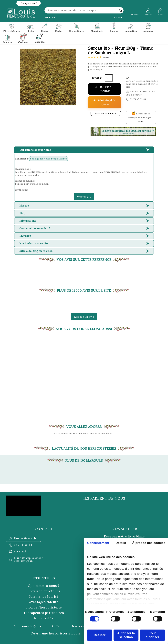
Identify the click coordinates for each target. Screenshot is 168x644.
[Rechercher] (84, 10)
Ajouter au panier (105, 89)
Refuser (100, 635)
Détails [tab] (121, 543)
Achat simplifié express (105, 102)
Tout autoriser (152, 635)
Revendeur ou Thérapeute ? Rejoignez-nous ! (141, 117)
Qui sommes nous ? (44, 586)
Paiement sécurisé (44, 596)
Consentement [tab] (98, 543)
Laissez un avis (84, 317)
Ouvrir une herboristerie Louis (55, 633)
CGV (56, 626)
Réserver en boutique (106, 113)
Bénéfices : (22, 159)
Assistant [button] (50, 17)
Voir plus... (84, 197)
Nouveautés (44, 618)
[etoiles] (99, 58)
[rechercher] (121, 11)
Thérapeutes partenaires (44, 613)
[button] (29, 3)
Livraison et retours (44, 591)
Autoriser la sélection (126, 635)
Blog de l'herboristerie (44, 607)
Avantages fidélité (44, 602)
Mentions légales (27, 626)
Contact (119, 17)
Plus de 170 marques (84, 461)
